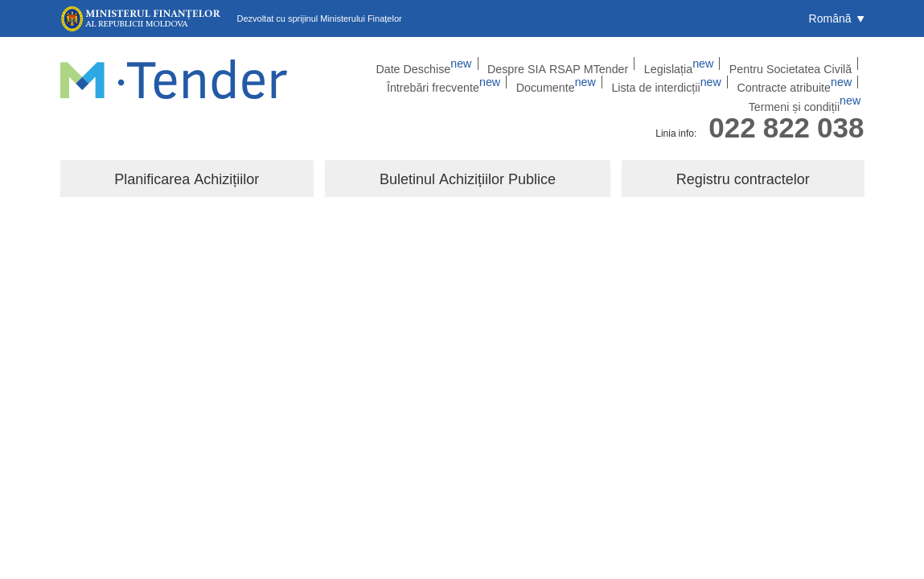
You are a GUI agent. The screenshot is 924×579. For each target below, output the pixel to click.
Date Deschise (366, 64)
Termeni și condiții (817, 84)
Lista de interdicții (594, 84)
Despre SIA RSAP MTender (482, 64)
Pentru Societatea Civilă (684, 64)
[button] (837, 18)
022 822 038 (786, 115)
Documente (498, 84)
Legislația (587, 64)
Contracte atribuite (705, 84)
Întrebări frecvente (799, 64)
